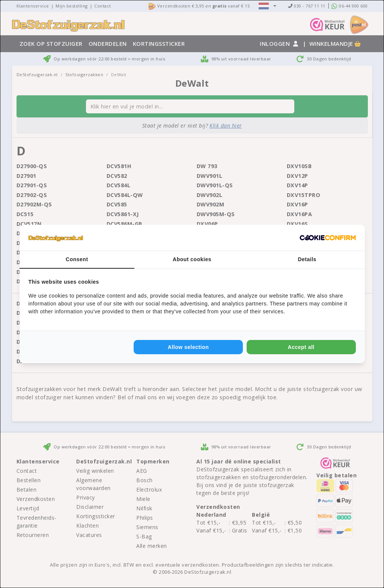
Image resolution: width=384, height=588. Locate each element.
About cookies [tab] (192, 259)
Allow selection (188, 347)
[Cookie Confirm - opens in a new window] (328, 238)
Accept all (301, 347)
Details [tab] (307, 259)
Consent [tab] (77, 259)
